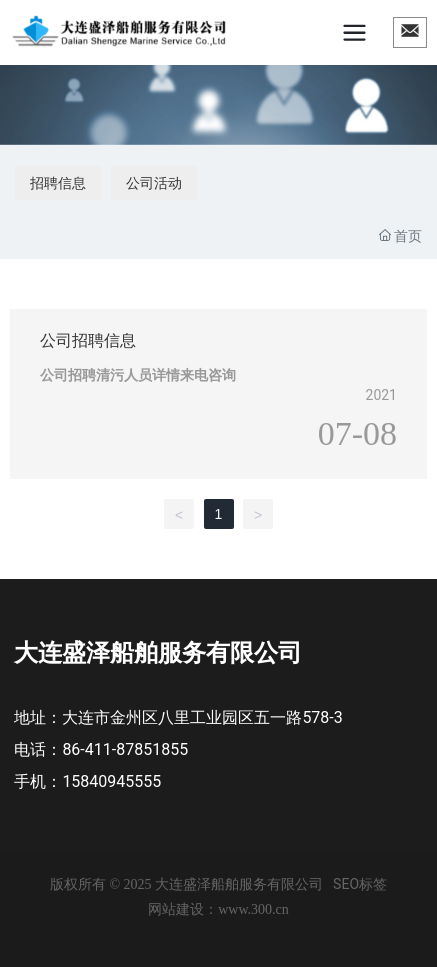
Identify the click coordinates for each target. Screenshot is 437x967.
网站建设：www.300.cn (218, 909)
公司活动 (154, 183)
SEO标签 (360, 884)
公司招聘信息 (88, 340)
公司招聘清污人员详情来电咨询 (138, 375)
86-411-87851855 (125, 749)
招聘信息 (58, 183)
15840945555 (111, 781)
